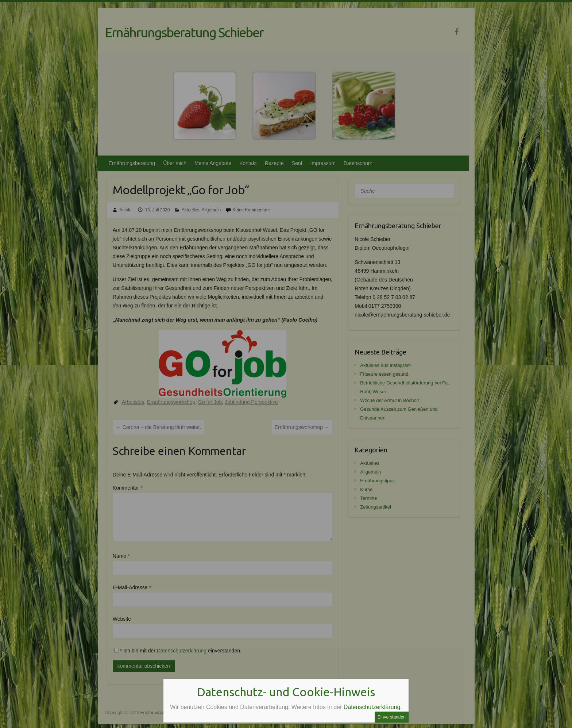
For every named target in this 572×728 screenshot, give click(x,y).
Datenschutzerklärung (372, 707)
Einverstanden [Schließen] (392, 717)
